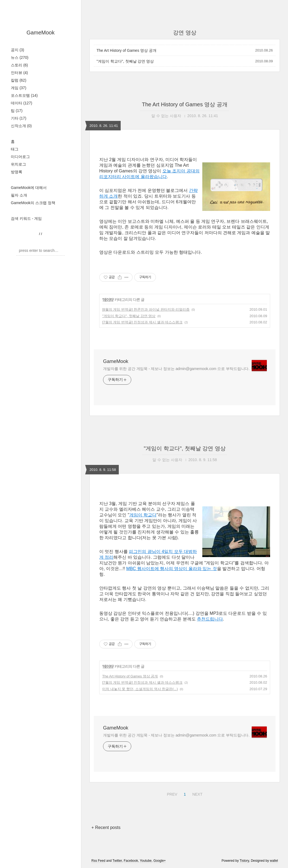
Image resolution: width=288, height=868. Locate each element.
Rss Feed (98, 861)
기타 (19, 118)
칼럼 (19, 80)
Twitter (117, 861)
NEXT (197, 793)
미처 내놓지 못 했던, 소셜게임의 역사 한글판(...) (140, 689)
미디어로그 (20, 157)
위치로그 (18, 164)
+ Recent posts (106, 827)
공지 (17, 50)
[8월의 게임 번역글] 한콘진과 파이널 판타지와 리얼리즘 (146, 309)
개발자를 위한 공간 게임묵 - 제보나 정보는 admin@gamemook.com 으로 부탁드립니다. (176, 369)
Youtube (146, 861)
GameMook (41, 33)
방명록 (17, 172)
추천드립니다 (210, 619)
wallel (274, 861)
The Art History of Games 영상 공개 (127, 50)
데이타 (22, 103)
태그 (15, 149)
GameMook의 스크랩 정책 (33, 203)
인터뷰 (19, 73)
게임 (19, 88)
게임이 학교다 (143, 515)
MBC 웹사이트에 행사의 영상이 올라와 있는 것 (172, 569)
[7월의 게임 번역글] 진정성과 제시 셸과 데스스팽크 (142, 322)
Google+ (160, 861)
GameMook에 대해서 (29, 188)
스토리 (19, 65)
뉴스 (20, 57)
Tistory (244, 861)
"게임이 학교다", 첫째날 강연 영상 (125, 61)
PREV (171, 793)
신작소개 (21, 126)
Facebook (131, 861)
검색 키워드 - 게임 (26, 218)
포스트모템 (24, 95)
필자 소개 (19, 195)
